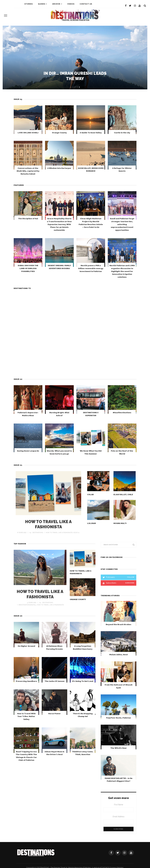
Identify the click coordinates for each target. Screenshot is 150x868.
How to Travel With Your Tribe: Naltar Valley (26, 727)
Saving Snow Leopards (28, 461)
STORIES (29, 4)
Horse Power (54, 726)
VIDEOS (71, 4)
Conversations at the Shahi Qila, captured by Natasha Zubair (28, 181)
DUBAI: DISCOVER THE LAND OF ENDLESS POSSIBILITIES (28, 279)
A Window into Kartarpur (59, 180)
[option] (75, 58)
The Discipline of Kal (28, 229)
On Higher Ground (26, 656)
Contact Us (86, 4)
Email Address (119, 817)
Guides (42, 4)
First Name (119, 805)
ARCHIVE (56, 4)
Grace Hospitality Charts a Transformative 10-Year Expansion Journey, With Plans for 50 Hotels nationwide (59, 237)
